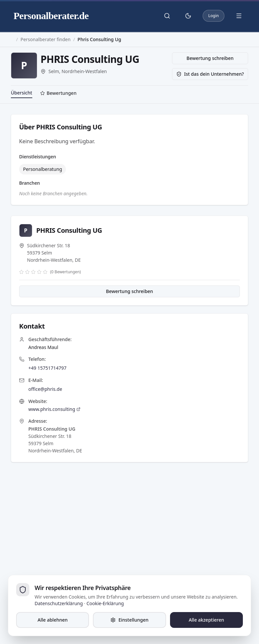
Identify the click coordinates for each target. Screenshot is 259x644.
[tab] (58, 94)
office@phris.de (45, 389)
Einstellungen (129, 620)
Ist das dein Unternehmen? (210, 74)
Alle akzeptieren (206, 620)
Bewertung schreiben (210, 58)
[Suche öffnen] (167, 16)
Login (214, 16)
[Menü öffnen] (239, 16)
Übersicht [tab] (22, 93)
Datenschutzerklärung (59, 603)
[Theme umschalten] (188, 16)
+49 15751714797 (47, 368)
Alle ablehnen (53, 620)
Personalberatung (43, 169)
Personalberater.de (51, 16)
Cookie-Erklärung (105, 603)
